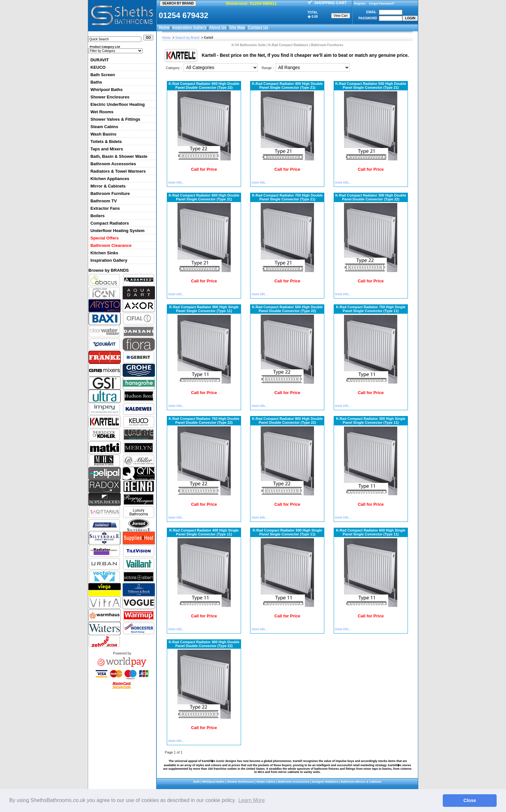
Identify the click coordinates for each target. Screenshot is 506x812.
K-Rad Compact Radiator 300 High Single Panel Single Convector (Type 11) (371, 421)
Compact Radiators (110, 223)
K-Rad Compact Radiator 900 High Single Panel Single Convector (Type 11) (204, 309)
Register (360, 4)
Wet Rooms (102, 112)
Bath (197, 782)
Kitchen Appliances (110, 179)
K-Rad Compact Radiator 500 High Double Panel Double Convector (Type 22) (287, 309)
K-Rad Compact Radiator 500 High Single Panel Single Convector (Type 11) (287, 532)
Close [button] (470, 800)
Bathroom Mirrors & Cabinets (361, 782)
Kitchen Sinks (104, 253)
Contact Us (258, 27)
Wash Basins (103, 134)
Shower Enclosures (110, 97)
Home (164, 27)
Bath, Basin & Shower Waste (119, 156)
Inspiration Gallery (189, 27)
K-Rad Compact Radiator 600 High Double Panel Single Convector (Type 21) (204, 197)
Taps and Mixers (107, 149)
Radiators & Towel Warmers (118, 171)
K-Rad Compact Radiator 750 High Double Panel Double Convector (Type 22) (204, 421)
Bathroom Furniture (110, 193)
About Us (218, 27)
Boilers (97, 216)
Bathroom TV (104, 201)
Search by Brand (187, 38)
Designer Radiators (325, 782)
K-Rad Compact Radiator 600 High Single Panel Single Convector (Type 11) (371, 532)
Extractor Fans (105, 208)
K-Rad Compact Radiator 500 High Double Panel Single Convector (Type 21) (371, 86)
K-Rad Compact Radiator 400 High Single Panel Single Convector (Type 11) (204, 532)
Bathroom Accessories (113, 164)
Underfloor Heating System (117, 231)
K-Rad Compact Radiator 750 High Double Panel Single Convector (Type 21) (287, 197)
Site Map (237, 27)
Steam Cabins (104, 127)
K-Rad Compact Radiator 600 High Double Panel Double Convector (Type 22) (204, 86)
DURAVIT (100, 60)
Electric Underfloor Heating (117, 104)
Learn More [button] (252, 800)
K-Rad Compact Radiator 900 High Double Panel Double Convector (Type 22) (287, 421)
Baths (96, 82)
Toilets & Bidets (106, 142)
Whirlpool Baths (106, 90)
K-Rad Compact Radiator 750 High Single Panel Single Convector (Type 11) (371, 309)
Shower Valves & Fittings (115, 119)
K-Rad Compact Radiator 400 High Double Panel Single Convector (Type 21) (287, 86)
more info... (176, 183)
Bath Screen (103, 75)
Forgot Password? (382, 4)
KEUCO (98, 67)
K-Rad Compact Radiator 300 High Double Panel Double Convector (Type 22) (371, 197)
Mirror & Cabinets (108, 186)
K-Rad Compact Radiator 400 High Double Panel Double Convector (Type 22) (204, 644)
